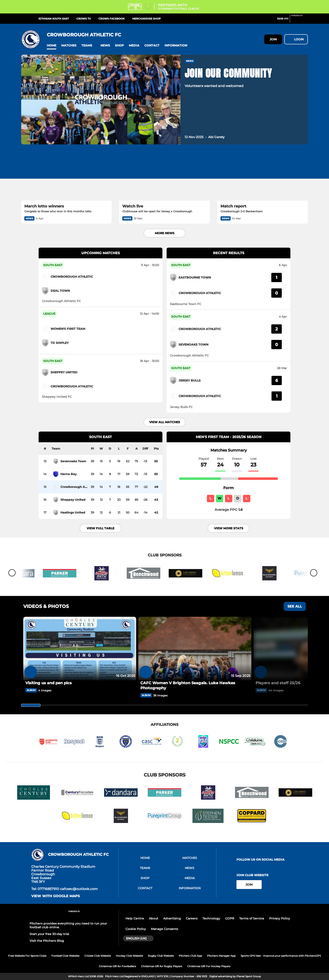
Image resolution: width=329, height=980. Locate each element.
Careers (192, 918)
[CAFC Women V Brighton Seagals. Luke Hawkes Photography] (195, 649)
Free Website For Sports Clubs (27, 956)
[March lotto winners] (66, 175)
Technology (211, 918)
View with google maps (55, 896)
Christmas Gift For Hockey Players (209, 966)
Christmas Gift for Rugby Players (162, 966)
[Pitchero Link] (299, 20)
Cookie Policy (136, 929)
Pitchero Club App (190, 956)
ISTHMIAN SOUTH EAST (54, 19)
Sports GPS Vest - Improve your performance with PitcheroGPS (281, 956)
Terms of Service (252, 918)
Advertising (172, 918)
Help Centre (135, 918)
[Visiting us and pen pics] (80, 649)
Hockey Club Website (129, 956)
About (154, 918)
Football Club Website (65, 956)
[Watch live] (164, 175)
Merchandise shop (146, 19)
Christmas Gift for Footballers (117, 966)
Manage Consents (164, 929)
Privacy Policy (280, 918)
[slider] (31, 705)
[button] (52, 46)
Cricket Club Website (98, 956)
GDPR (230, 918)
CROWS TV (84, 19)
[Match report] (263, 175)
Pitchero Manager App (221, 956)
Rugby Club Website (161, 956)
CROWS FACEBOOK (112, 19)
